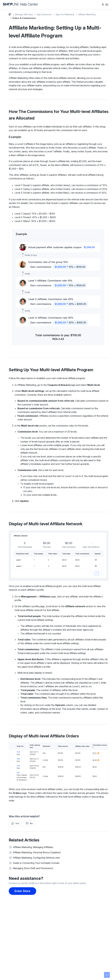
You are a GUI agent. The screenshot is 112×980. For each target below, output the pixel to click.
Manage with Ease (24, 14)
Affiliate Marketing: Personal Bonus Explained (37, 852)
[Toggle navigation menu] (107, 5)
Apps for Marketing (65, 14)
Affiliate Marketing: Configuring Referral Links (36, 858)
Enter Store (22, 891)
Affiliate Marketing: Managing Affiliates (33, 847)
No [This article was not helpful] (31, 823)
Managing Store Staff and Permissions (33, 868)
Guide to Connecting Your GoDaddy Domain (36, 863)
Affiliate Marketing (87, 14)
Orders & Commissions (24, 18)
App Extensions (44, 14)
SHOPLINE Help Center (10, 15)
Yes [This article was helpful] (17, 823)
